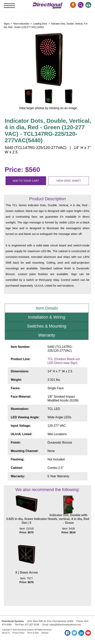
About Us (6, 633)
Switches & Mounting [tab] (47, 326)
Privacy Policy (18, 633)
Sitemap (45, 633)
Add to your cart (26, 181)
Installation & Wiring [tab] (47, 317)
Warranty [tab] (47, 335)
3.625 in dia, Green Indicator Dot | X (26, 521)
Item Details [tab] (47, 308)
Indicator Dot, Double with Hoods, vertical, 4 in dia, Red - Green (68, 519)
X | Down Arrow (27, 572)
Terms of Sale (33, 633)
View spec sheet (69, 181)
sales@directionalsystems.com (65, 625)
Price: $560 (22, 170)
